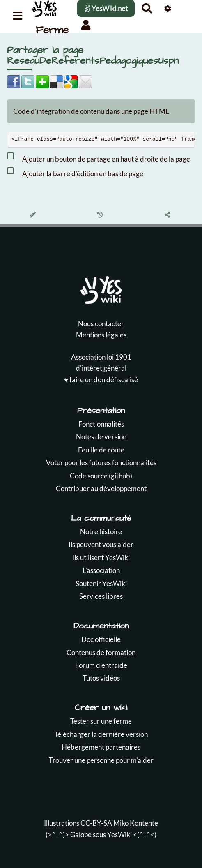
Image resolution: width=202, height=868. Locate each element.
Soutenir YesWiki (101, 583)
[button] (86, 25)
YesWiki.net (106, 8)
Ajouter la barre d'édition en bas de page (75, 172)
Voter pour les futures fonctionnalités (101, 463)
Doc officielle (101, 639)
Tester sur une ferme (101, 721)
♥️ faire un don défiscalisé (101, 380)
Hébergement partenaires (101, 747)
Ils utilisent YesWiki (101, 558)
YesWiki (119, 835)
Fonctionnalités (101, 424)
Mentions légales (101, 335)
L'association (101, 570)
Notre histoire (101, 532)
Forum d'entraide (101, 665)
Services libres (101, 596)
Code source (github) (101, 476)
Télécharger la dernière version (101, 734)
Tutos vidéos (101, 678)
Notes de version (101, 437)
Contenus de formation (101, 652)
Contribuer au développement (101, 488)
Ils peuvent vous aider (101, 544)
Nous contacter (101, 324)
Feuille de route (101, 450)
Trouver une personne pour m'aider (101, 760)
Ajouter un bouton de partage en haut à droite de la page (99, 157)
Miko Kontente (136, 823)
